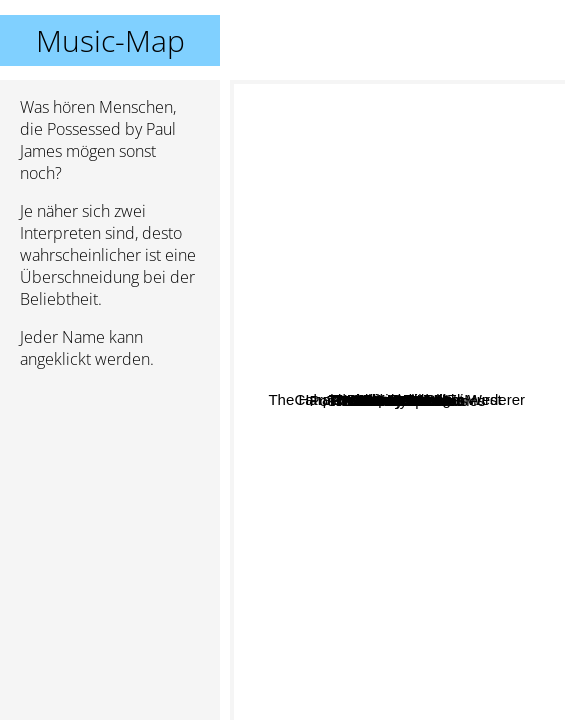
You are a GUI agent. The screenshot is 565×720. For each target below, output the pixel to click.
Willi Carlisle (309, 398)
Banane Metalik (467, 374)
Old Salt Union (309, 466)
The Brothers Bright (404, 284)
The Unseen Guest (457, 561)
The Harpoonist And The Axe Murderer (366, 233)
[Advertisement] (110, 491)
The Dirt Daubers (459, 514)
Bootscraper (326, 526)
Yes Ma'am (358, 159)
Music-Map (110, 40)
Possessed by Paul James (398, 400)
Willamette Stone (349, 491)
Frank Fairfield (467, 423)
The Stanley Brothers (437, 645)
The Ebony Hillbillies (341, 506)
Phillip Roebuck (479, 293)
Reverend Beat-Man (427, 444)
